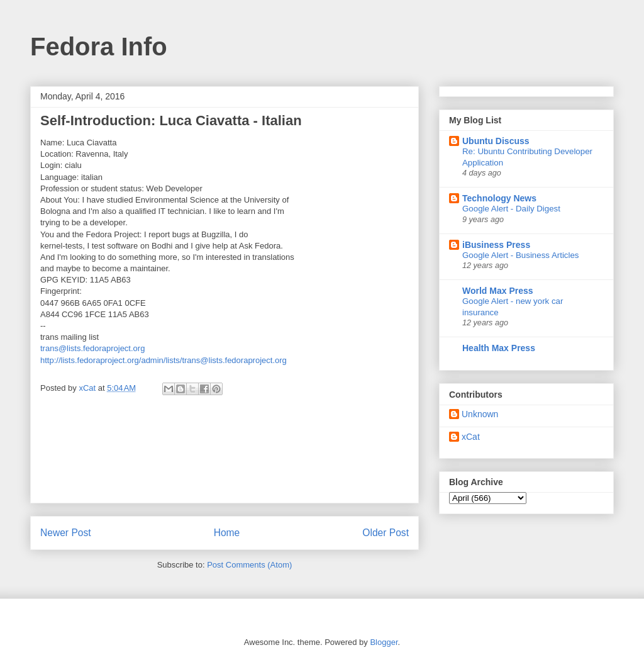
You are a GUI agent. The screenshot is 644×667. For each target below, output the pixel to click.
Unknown (480, 414)
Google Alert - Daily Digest (511, 209)
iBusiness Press (496, 245)
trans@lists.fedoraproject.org (92, 348)
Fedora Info (99, 47)
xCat (471, 437)
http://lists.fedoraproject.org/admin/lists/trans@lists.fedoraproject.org (164, 360)
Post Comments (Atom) (249, 565)
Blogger (384, 642)
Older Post (386, 533)
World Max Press (498, 291)
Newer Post (66, 533)
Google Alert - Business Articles (521, 255)
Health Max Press (499, 348)
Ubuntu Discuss (496, 141)
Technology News (499, 198)
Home (227, 533)
